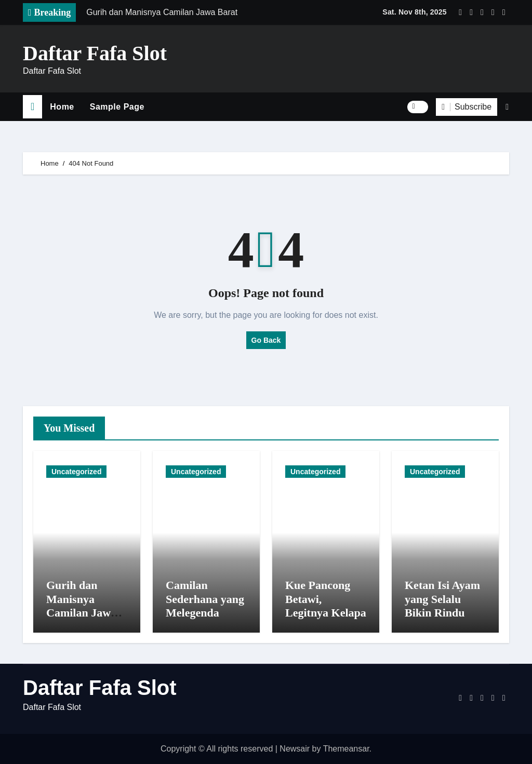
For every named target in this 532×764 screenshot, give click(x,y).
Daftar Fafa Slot (95, 53)
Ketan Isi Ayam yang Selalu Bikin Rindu (442, 599)
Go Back (266, 340)
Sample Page (117, 107)
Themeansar (346, 749)
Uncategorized (76, 472)
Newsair (295, 749)
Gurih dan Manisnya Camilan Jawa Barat (81, 606)
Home (62, 107)
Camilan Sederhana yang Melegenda (205, 599)
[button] (507, 107)
